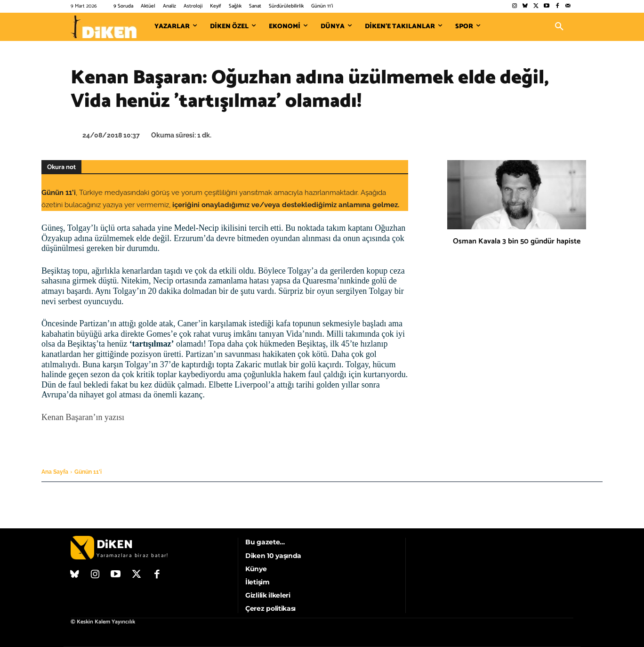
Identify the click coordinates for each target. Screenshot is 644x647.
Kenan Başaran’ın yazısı (83, 417)
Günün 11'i (88, 472)
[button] (559, 27)
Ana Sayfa (55, 472)
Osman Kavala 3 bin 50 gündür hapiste (517, 241)
